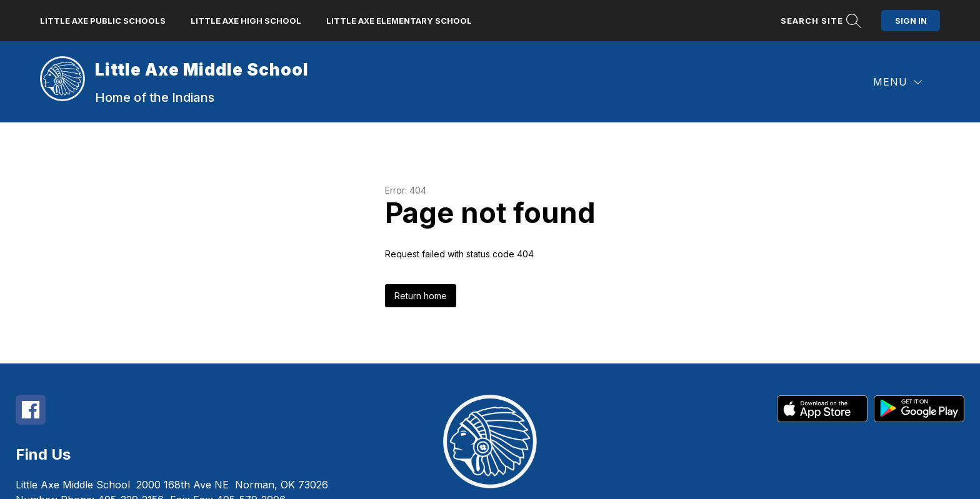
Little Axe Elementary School (399, 17)
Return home (421, 229)
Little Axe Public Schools (103, 17)
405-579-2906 (251, 433)
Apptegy (517, 481)
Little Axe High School (246, 17)
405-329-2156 (131, 433)
